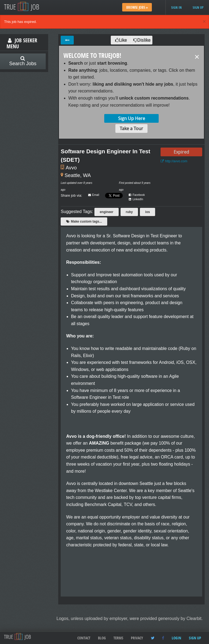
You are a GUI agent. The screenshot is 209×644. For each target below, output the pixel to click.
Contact (84, 638)
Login (176, 638)
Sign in (176, 8)
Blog (102, 638)
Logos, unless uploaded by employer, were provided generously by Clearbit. (130, 618)
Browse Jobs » (137, 7)
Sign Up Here (132, 118)
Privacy (137, 638)
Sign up (198, 8)
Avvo (71, 168)
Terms (118, 638)
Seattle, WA (78, 175)
